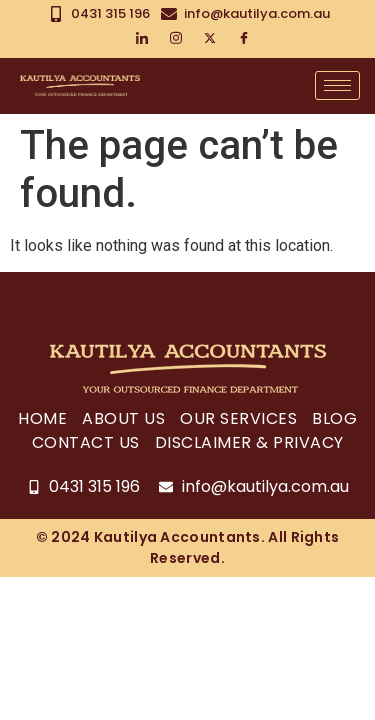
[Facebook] (244, 39)
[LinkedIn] (142, 39)
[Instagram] (176, 39)
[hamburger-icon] (337, 85)
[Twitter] (210, 39)
